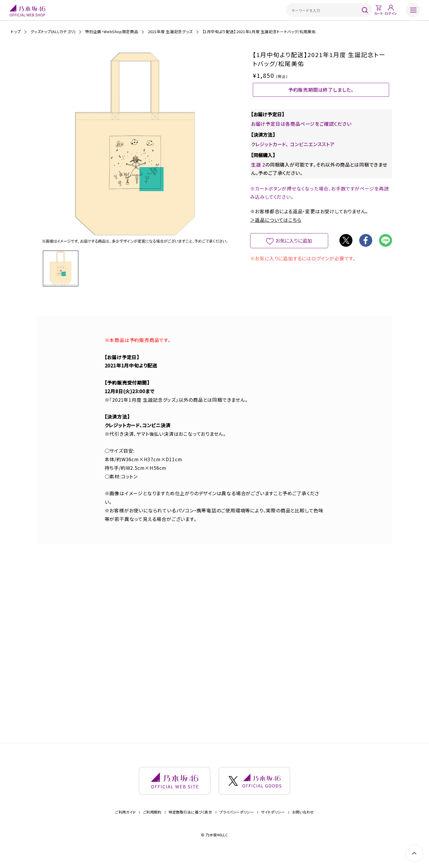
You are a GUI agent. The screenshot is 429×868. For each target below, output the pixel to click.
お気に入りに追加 (294, 250)
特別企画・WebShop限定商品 (112, 32)
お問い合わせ (303, 819)
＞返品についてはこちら (276, 230)
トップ (16, 32)
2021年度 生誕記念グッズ (170, 32)
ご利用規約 (152, 819)
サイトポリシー (273, 819)
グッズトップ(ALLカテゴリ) (53, 32)
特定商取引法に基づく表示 (190, 819)
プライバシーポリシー (237, 819)
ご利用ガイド (125, 819)
